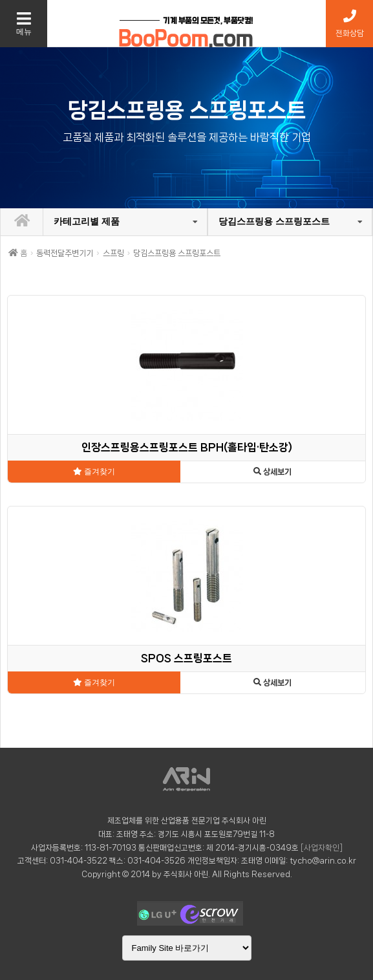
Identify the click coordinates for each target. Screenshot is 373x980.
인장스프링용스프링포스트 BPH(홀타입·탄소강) (187, 447)
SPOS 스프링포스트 (186, 658)
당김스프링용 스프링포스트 (274, 221)
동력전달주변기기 (65, 253)
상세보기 (272, 472)
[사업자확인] (322, 848)
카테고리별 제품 (87, 221)
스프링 (113, 253)
